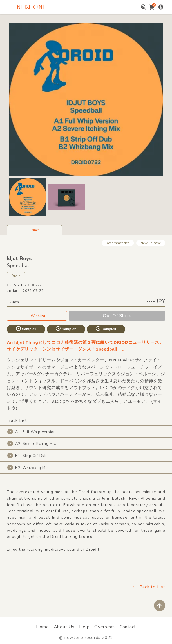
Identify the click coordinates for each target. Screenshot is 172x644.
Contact (128, 627)
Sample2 (66, 329)
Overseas (105, 627)
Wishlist (37, 316)
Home (43, 627)
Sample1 (26, 329)
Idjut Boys (19, 258)
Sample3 (106, 329)
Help (84, 627)
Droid (16, 276)
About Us (64, 627)
